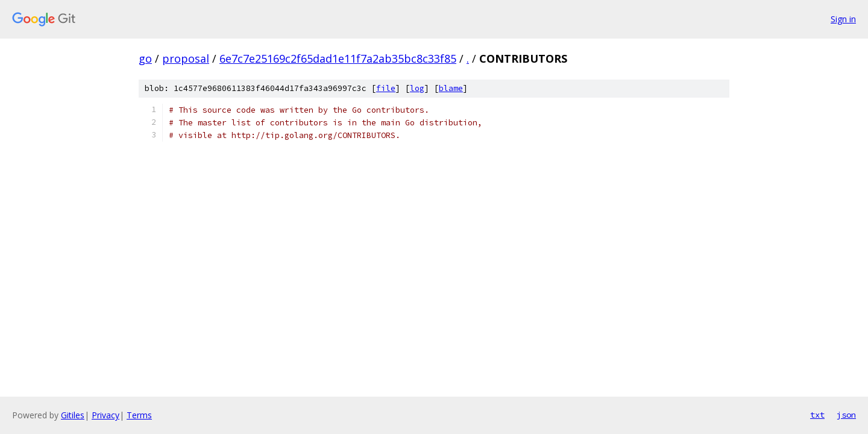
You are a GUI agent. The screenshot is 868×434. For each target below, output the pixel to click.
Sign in (843, 19)
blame (451, 88)
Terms (139, 415)
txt (817, 415)
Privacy (105, 415)
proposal (186, 58)
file (386, 88)
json (846, 415)
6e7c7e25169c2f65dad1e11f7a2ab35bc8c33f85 (338, 58)
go (145, 58)
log (417, 88)
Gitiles (73, 415)
